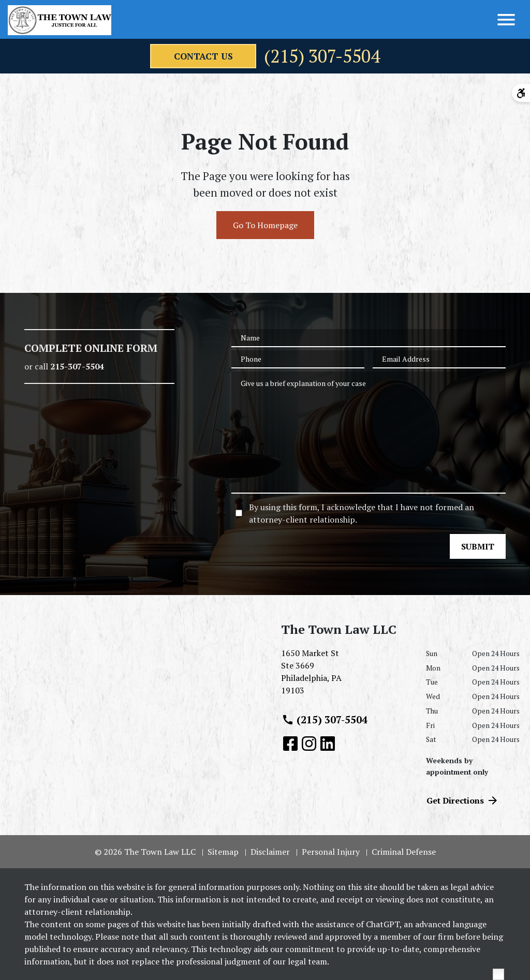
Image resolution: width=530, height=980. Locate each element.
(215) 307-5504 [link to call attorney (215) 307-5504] (325, 719)
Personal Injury (331, 852)
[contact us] (199, 56)
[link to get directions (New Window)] (346, 676)
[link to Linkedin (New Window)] (328, 744)
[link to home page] (60, 20)
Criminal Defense (404, 852)
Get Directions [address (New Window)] (463, 800)
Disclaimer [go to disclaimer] (270, 852)
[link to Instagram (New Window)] (309, 744)
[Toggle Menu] (506, 20)
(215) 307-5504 (323, 56)
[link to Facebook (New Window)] (290, 744)
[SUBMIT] (478, 546)
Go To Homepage (265, 225)
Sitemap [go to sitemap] (223, 852)
